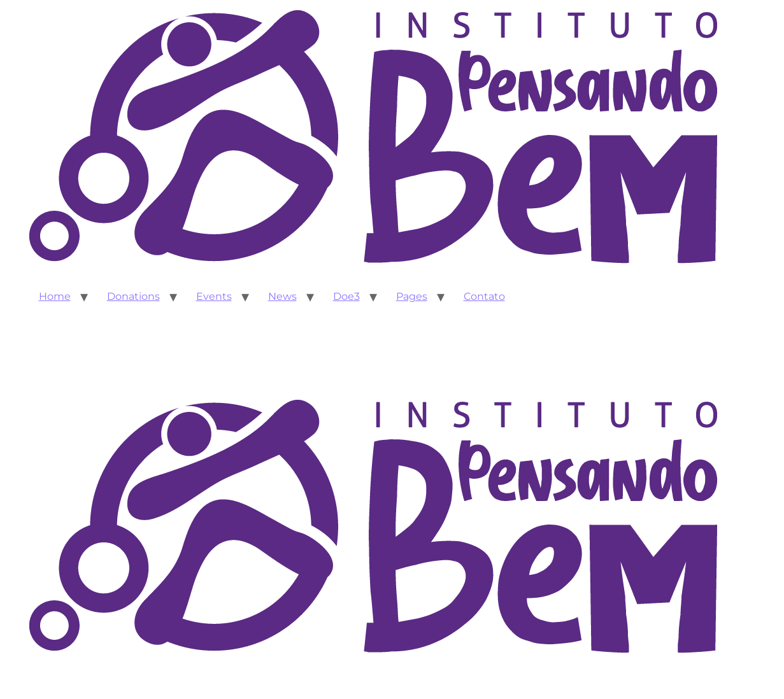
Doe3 (346, 296)
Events (214, 296)
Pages (412, 296)
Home (55, 296)
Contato (484, 296)
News (282, 296)
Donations (133, 296)
